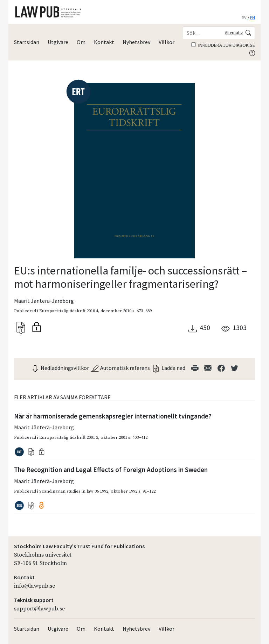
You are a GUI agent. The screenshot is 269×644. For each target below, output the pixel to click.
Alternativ (234, 33)
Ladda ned (168, 368)
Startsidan (27, 42)
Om (81, 42)
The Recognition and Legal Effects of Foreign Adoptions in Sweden (111, 470)
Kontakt (104, 42)
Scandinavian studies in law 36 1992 (74, 491)
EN (253, 17)
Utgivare (58, 42)
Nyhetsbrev (136, 42)
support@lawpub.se (39, 609)
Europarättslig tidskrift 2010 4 (69, 311)
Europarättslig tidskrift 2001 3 (69, 437)
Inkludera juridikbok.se (223, 45)
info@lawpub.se (35, 586)
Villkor (167, 42)
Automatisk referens (120, 368)
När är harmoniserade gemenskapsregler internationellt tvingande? (113, 416)
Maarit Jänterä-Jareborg (44, 301)
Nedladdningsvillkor (60, 368)
